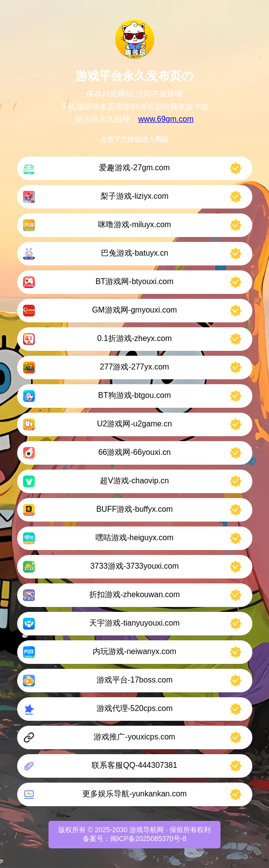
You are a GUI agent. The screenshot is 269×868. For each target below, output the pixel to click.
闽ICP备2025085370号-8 (148, 839)
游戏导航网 (147, 830)
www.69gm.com (166, 119)
